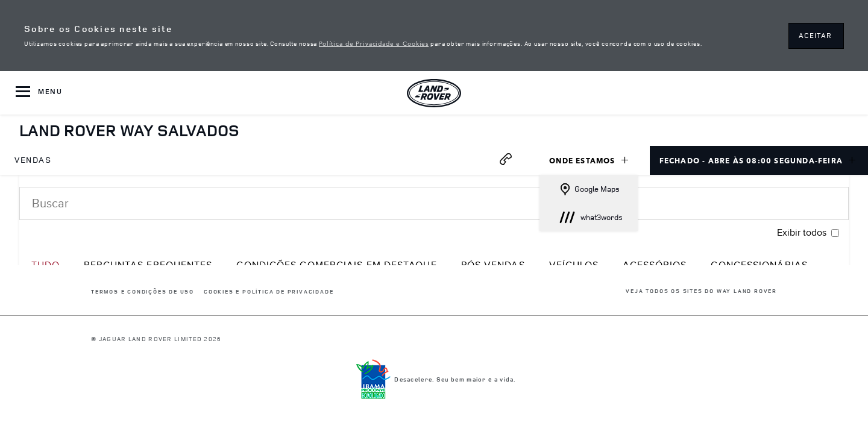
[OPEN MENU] (39, 93)
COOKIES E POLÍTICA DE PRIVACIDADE (269, 292)
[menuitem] (33, 160)
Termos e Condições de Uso (143, 292)
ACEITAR (815, 35)
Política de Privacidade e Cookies (374, 43)
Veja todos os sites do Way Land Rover (701, 291)
